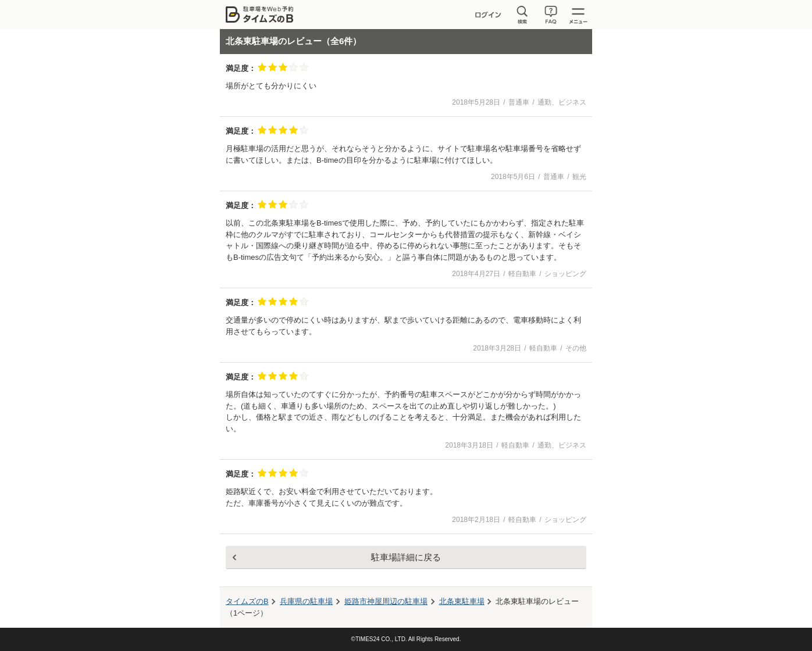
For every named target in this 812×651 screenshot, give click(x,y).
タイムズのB (247, 601)
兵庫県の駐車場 (306, 601)
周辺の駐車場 (386, 601)
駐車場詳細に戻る (406, 557)
